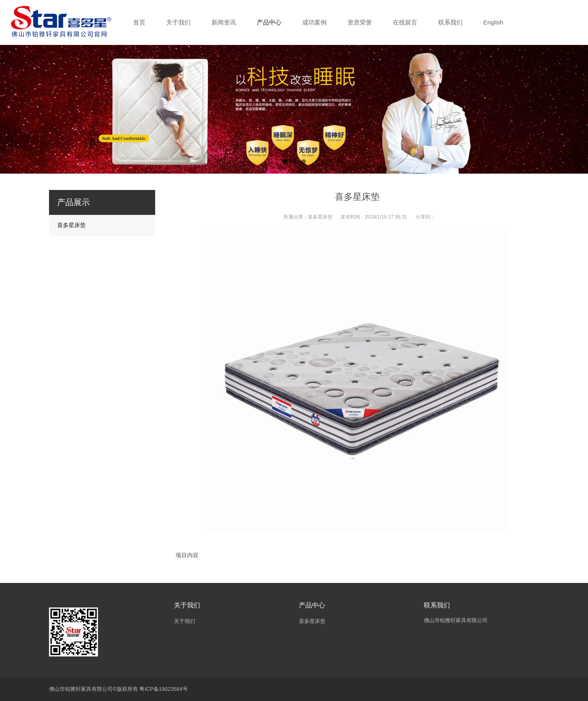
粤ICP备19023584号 (164, 689)
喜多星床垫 (320, 217)
